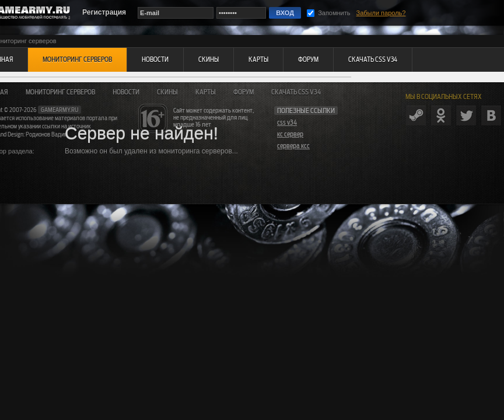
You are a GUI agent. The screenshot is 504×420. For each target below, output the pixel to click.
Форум (244, 92)
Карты (206, 92)
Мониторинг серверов (60, 92)
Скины (167, 92)
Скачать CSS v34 (296, 92)
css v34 (287, 123)
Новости (126, 92)
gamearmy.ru (60, 110)
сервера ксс (293, 146)
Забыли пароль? (381, 13)
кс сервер (290, 134)
